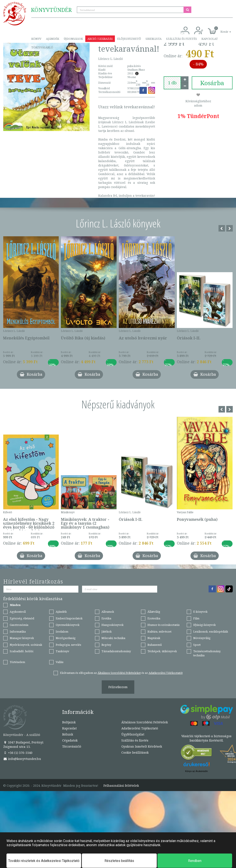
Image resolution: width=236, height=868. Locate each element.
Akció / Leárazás (100, 39)
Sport (197, 645)
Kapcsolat (210, 39)
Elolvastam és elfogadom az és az (121, 673)
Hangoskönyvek (112, 625)
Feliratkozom (118, 687)
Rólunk (68, 734)
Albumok (108, 612)
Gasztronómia (19, 625)
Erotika (106, 618)
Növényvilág (202, 638)
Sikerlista (154, 39)
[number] (172, 83)
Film (196, 618)
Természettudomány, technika (207, 653)
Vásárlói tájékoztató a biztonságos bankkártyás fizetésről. (206, 738)
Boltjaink (69, 722)
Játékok (107, 631)
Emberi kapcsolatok (69, 618)
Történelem (17, 662)
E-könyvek (200, 612)
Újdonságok (73, 39)
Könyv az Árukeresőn (196, 771)
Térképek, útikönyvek (162, 651)
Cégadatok (70, 740)
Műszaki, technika (113, 638)
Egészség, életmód (22, 618)
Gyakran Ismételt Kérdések (142, 746)
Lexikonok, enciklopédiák (211, 631)
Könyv (36, 39)
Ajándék (53, 39)
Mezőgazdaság (66, 638)
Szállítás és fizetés (181, 39)
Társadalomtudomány (116, 651)
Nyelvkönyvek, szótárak (26, 645)
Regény (106, 645)
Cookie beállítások (135, 752)
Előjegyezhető (129, 39)
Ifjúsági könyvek (204, 625)
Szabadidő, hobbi (21, 651)
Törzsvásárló (42, 47)
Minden (15, 605)
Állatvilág (154, 612)
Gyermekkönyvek (68, 625)
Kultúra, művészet (159, 631)
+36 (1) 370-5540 (18, 753)
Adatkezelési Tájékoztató (140, 728)
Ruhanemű (155, 645)
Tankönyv (63, 651)
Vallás (60, 662)
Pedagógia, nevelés (68, 645)
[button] (221, 29)
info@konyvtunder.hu (22, 759)
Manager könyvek (22, 638)
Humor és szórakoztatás (164, 625)
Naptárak (154, 638)
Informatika (18, 631)
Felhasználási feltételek (121, 786)
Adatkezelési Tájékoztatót (166, 673)
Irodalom (62, 631)
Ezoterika (154, 618)
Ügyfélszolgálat (133, 734)
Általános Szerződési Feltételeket (119, 673)
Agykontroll (18, 612)
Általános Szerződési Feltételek (145, 722)
